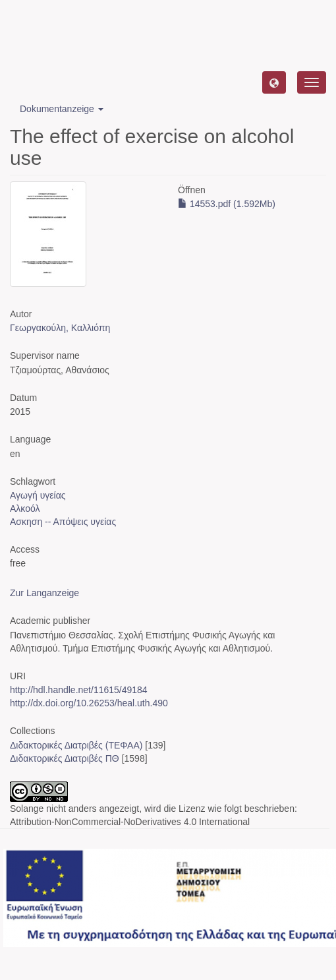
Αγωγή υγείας (38, 495)
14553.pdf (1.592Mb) (227, 204)
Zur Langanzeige (44, 593)
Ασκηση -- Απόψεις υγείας (63, 522)
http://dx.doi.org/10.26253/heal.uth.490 (89, 703)
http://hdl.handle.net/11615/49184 (79, 690)
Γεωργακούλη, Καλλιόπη (60, 328)
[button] (274, 82)
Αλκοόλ (25, 508)
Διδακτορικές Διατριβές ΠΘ (65, 758)
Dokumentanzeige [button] (62, 109)
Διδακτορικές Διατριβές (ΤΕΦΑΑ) (76, 745)
